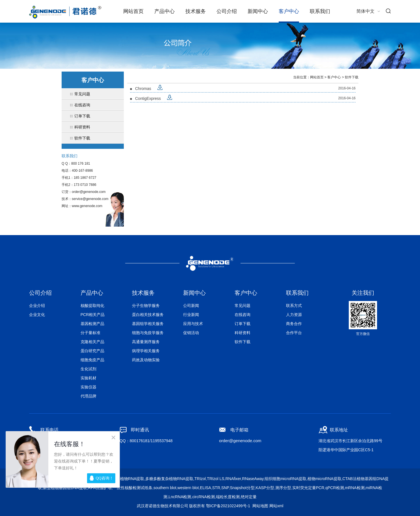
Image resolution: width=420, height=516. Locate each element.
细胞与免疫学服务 (148, 333)
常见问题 (243, 306)
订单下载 (243, 324)
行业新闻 (191, 315)
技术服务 (196, 11)
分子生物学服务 (146, 306)
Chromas (143, 89)
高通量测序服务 (146, 342)
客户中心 (289, 11)
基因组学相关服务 (148, 324)
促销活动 (191, 333)
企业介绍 (37, 306)
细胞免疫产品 (92, 360)
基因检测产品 (92, 324)
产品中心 (164, 11)
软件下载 (352, 77)
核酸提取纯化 (92, 306)
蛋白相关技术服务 (148, 315)
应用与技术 (193, 324)
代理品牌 (88, 396)
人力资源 (294, 315)
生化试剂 (88, 369)
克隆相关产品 (92, 342)
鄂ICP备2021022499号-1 (228, 506)
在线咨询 (243, 315)
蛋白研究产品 (92, 351)
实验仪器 (88, 387)
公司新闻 (191, 306)
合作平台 (294, 333)
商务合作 (294, 324)
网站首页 (133, 11)
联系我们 (320, 11)
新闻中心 (258, 11)
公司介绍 (227, 11)
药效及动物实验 (146, 360)
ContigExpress (148, 98)
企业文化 (37, 315)
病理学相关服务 (146, 351)
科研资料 (243, 333)
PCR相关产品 (93, 315)
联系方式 (294, 306)
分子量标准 (90, 333)
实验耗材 (88, 378)
